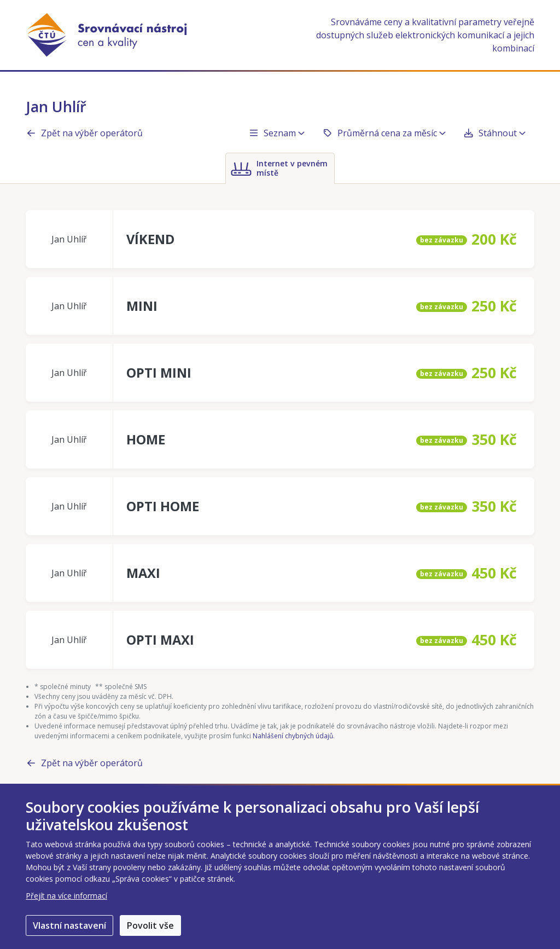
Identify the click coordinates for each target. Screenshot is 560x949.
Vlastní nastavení (69, 925)
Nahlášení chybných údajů (293, 736)
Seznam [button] (276, 133)
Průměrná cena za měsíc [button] (384, 133)
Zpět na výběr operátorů (84, 133)
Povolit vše (150, 925)
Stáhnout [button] (494, 133)
